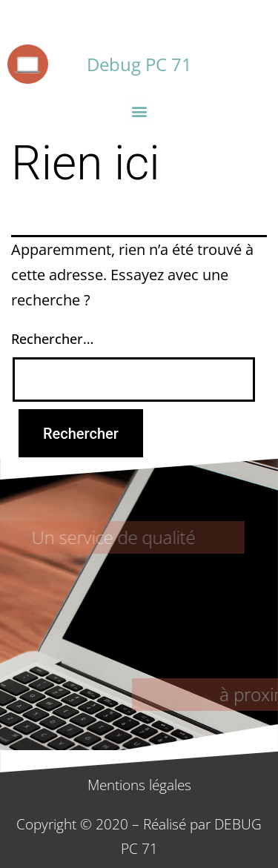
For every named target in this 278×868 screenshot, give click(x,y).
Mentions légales (139, 785)
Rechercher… (52, 339)
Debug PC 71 (139, 64)
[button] (139, 111)
